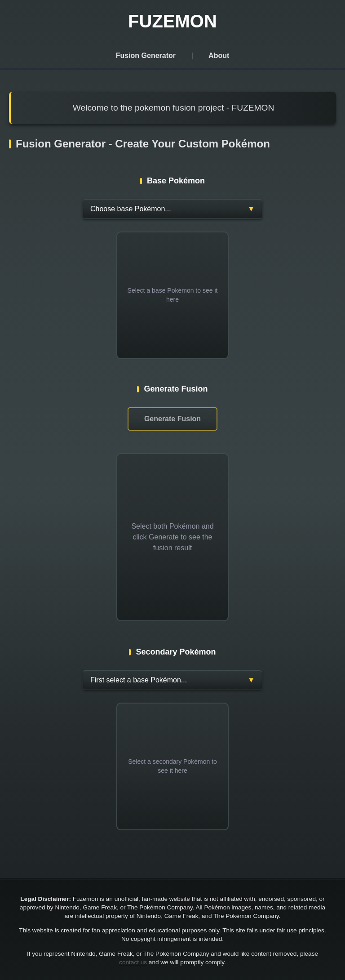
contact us (133, 962)
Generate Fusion (172, 419)
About (219, 56)
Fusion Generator (146, 56)
